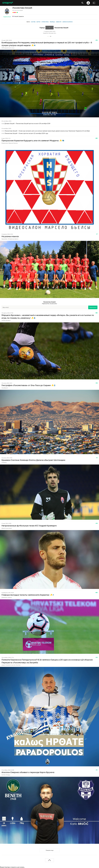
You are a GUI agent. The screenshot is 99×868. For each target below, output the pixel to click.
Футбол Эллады (6, 775)
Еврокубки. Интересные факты (10, 239)
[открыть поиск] (82, 3)
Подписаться (7, 17)
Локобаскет (5, 388)
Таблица (52, 22)
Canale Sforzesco (6, 320)
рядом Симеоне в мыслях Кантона (11, 665)
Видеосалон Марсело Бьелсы (10, 143)
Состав (33, 22)
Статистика (45, 22)
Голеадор (4, 462)
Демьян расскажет (7, 528)
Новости (59, 22)
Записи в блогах (67, 22)
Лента (28, 22)
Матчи (38, 22)
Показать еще (50, 850)
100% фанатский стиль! (8, 48)
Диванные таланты (7, 597)
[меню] (94, 3)
